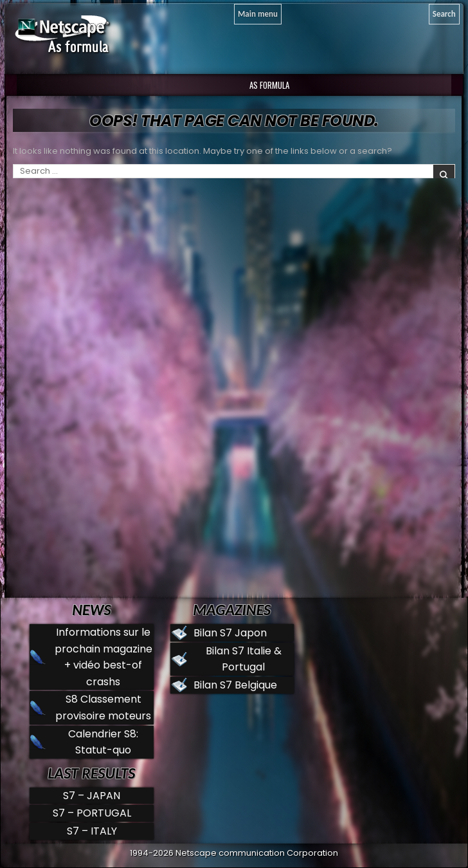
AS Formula (268, 85)
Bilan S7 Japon (230, 633)
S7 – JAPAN (92, 796)
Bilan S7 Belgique (235, 685)
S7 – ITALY (92, 831)
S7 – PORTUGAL (92, 813)
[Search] (444, 14)
